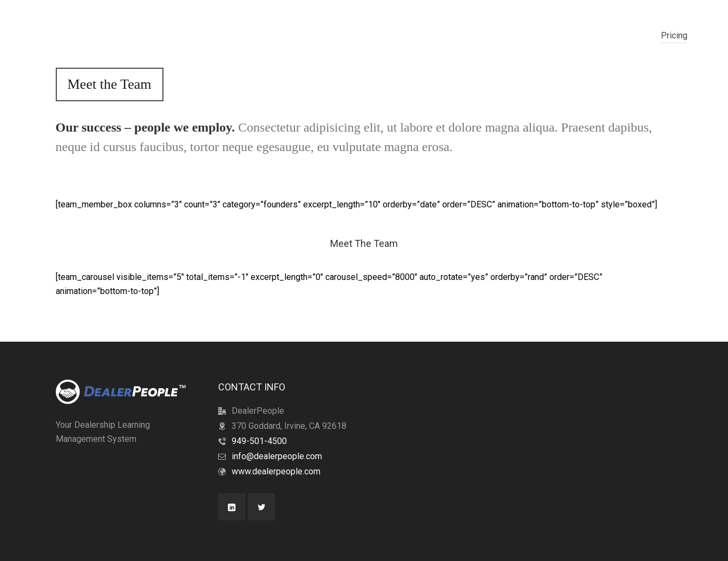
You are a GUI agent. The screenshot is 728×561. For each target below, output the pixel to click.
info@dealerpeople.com (277, 456)
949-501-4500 (259, 441)
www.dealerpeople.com (276, 471)
